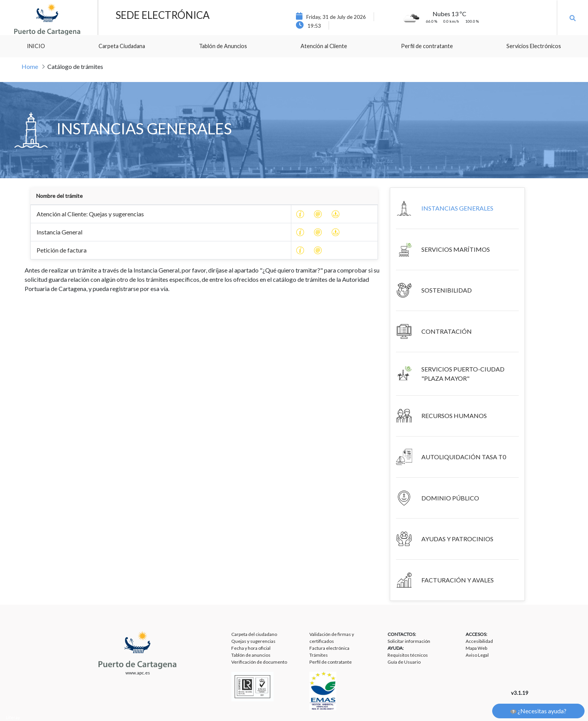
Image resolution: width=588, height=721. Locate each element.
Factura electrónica (329, 648)
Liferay (13, 717)
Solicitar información (409, 641)
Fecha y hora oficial (251, 648)
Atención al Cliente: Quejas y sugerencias (90, 214)
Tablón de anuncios (251, 655)
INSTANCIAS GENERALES (457, 208)
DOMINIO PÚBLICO (450, 498)
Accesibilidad (479, 641)
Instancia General (59, 232)
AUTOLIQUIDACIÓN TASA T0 (464, 457)
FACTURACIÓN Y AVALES (458, 580)
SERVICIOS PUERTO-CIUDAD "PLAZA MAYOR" (463, 374)
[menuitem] (36, 46)
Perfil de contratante (331, 662)
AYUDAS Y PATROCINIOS (457, 539)
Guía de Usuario (404, 662)
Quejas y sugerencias (253, 641)
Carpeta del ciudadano (254, 634)
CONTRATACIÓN (447, 331)
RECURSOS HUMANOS (454, 416)
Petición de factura (62, 250)
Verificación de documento (259, 662)
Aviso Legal (477, 655)
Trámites (319, 655)
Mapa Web (476, 648)
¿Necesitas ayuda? (538, 711)
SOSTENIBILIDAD (447, 290)
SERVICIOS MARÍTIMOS (456, 249)
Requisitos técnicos (408, 655)
